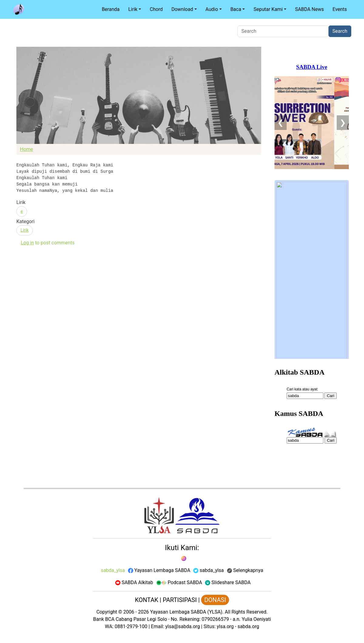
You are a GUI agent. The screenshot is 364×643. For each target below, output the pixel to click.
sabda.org (248, 626)
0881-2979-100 (131, 626)
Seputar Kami (268, 9)
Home (27, 149)
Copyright (107, 612)
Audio (212, 9)
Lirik (133, 9)
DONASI (215, 600)
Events (340, 9)
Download (182, 9)
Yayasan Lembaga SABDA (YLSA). (187, 612)
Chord (156, 9)
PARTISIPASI (180, 600)
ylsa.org (225, 626)
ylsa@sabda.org (183, 626)
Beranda (111, 9)
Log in (27, 243)
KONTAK (147, 600)
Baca (236, 9)
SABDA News (310, 9)
